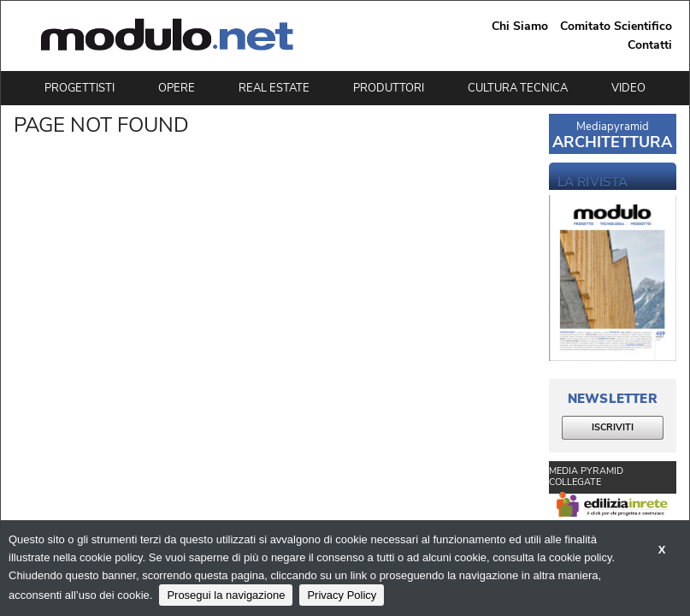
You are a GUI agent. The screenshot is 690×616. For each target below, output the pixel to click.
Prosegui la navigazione (226, 595)
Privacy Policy (342, 595)
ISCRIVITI (613, 427)
